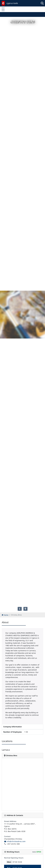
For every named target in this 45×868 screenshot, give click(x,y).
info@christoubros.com (15, 841)
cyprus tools (12, 3)
